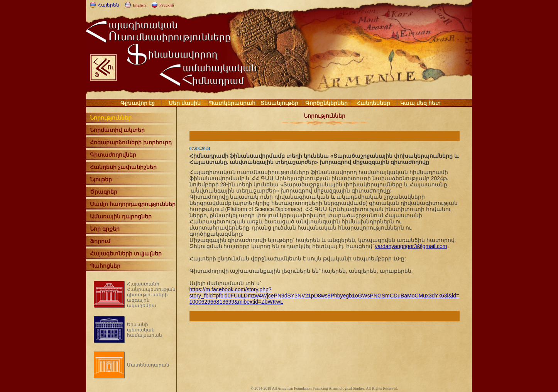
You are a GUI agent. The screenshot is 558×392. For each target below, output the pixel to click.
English (139, 5)
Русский (167, 5)
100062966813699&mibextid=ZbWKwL (236, 302)
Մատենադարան (148, 365)
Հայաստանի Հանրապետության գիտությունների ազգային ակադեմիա (151, 295)
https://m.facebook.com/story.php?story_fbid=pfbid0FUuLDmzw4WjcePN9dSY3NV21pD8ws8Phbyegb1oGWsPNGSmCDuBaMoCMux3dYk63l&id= (325, 292)
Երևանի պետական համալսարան (145, 330)
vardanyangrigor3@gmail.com (411, 246)
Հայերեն (108, 5)
